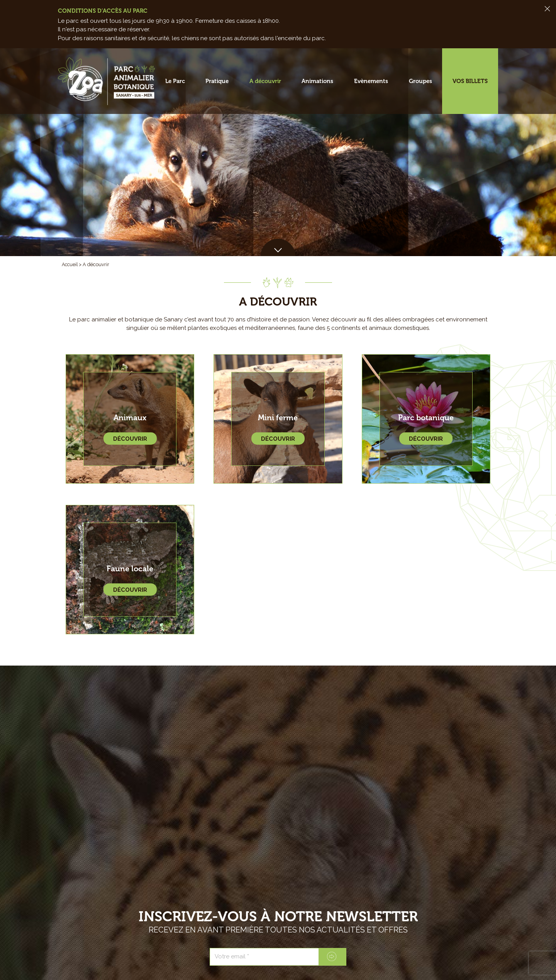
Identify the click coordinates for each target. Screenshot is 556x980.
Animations (317, 81)
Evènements (371, 81)
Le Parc (175, 81)
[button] (278, 247)
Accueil (70, 264)
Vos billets (470, 81)
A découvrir (265, 81)
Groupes (420, 81)
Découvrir (130, 439)
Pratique (217, 81)
